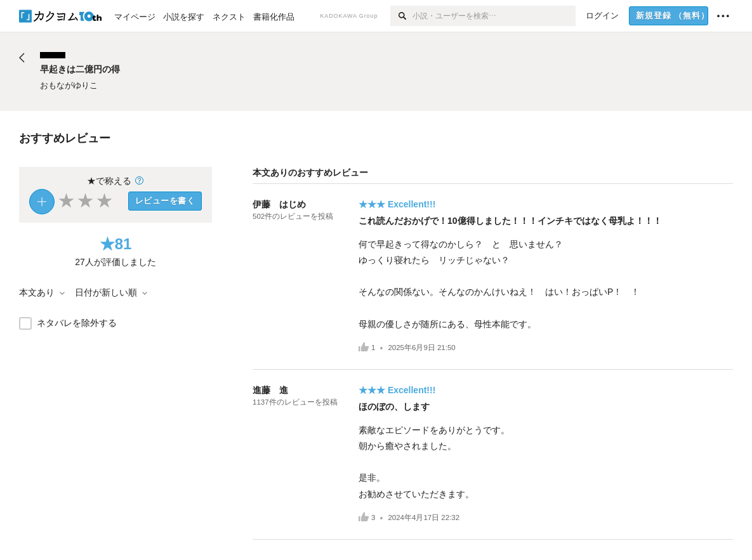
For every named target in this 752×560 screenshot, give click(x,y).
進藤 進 (270, 390)
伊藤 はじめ (279, 204)
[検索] (401, 16)
